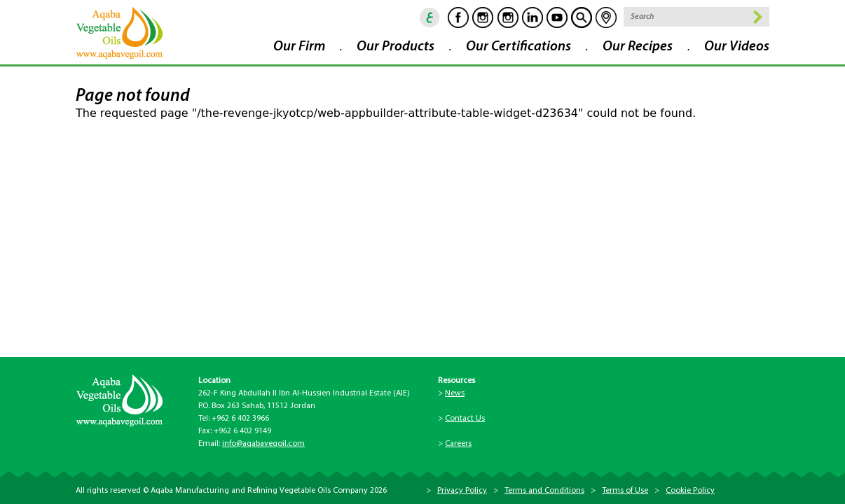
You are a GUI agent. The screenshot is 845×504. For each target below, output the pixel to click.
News (455, 393)
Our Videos (737, 47)
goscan (582, 17)
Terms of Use (625, 491)
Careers (458, 444)
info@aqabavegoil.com (263, 444)
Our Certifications (518, 47)
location (606, 17)
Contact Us (465, 419)
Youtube (557, 17)
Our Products (396, 47)
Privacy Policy (462, 491)
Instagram (483, 17)
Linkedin (533, 17)
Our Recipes (638, 47)
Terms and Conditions (544, 491)
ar (430, 17)
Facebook (458, 17)
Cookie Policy (690, 491)
